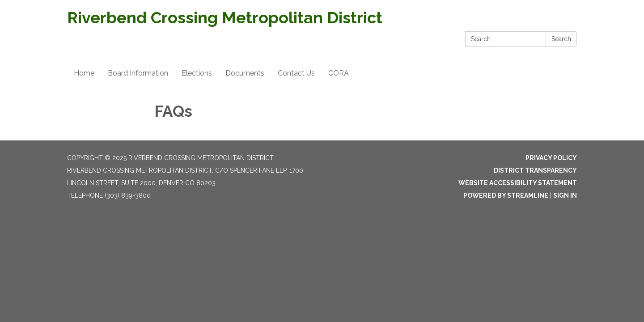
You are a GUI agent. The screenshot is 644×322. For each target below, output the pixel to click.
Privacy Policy (551, 158)
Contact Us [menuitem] (296, 73)
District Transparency (535, 170)
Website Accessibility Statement (518, 183)
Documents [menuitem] (245, 73)
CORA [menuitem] (339, 73)
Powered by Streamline (506, 195)
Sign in (565, 195)
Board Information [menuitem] (138, 73)
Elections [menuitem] (197, 73)
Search (561, 39)
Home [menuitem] (84, 73)
